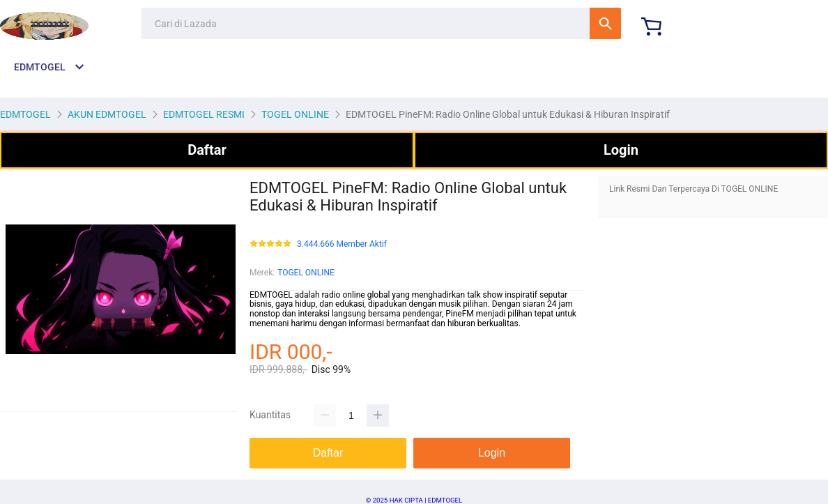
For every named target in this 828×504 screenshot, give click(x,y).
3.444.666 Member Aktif (342, 244)
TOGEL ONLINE (306, 273)
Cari (605, 23)
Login (621, 150)
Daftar (207, 150)
